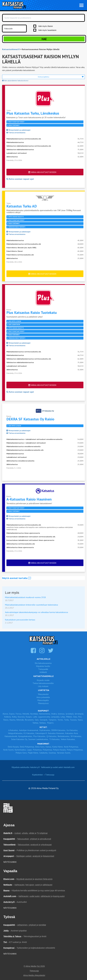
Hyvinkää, (34, 714)
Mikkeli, (69, 717)
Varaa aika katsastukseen (42, 172)
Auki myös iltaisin (46, 26)
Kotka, (15, 717)
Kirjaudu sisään (43, 680)
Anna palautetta (43, 697)
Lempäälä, (55, 717)
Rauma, (13, 720)
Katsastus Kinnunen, (56, 733)
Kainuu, (49, 747)
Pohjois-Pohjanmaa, (75, 750)
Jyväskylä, (70, 714)
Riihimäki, (20, 720)
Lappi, (30, 750)
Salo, (37, 720)
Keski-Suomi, (9, 750)
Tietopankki (43, 669)
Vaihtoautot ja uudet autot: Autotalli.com (58, 767)
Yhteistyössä (43, 703)
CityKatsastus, (45, 730)
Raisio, (6, 720)
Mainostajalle (43, 700)
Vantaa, (36, 723)
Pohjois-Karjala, (60, 750)
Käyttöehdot (37, 775)
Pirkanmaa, (37, 750)
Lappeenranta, (44, 717)
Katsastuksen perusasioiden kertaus (20, 620)
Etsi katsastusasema (43, 663)
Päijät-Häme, (33, 753)
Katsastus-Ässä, (72, 733)
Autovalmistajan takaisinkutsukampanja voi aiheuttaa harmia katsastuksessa (36, 612)
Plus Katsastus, (40, 736)
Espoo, (12, 714)
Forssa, (19, 714)
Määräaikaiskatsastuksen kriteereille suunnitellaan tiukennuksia (31, 605)
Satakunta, (44, 753)
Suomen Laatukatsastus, (38, 739)
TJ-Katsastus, (55, 739)
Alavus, (6, 714)
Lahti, (35, 717)
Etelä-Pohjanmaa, (27, 747)
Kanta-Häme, (58, 747)
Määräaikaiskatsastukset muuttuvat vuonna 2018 (25, 597)
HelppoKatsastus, (16, 733)
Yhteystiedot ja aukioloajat (18, 130)
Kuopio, (29, 717)
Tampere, (53, 720)
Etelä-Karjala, (14, 747)
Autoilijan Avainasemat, (29, 730)
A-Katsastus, (13, 730)
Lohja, (63, 717)
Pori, (80, 717)
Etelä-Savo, (40, 747)
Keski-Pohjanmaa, (71, 747)
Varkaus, (43, 723)
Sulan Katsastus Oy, (19, 739)
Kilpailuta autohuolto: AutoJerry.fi (26, 767)
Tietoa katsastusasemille (43, 683)
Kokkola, (8, 717)
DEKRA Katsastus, (59, 730)
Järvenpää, (79, 714)
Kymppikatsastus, (25, 736)
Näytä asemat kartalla (17, 578)
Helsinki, (26, 714)
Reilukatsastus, (64, 736)
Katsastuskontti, (11, 736)
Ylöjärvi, (50, 723)
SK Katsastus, (76, 736)
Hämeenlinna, (45, 714)
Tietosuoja (50, 775)
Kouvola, (21, 717)
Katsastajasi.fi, (41, 733)
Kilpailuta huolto (43, 666)
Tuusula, (73, 720)
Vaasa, (80, 720)
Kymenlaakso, (21, 750)
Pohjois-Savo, (21, 753)
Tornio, (60, 720)
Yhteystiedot (43, 694)
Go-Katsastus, (72, 730)
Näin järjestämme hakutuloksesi (15, 81)
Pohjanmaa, (48, 750)
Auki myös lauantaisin (47, 30)
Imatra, (54, 714)
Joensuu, (61, 714)
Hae (44, 39)
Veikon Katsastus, (68, 739)
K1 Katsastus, (29, 733)
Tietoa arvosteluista (16, 133)
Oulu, (75, 717)
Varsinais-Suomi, (64, 753)
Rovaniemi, (29, 720)
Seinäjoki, (44, 720)
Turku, (67, 720)
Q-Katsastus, (52, 736)
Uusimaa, (52, 753)
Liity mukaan (43, 686)
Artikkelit (43, 672)
